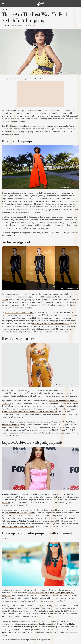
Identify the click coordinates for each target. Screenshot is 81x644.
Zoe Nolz (7, 25)
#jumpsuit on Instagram (52, 126)
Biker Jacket (61, 329)
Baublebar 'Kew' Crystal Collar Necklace (25, 608)
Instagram (72, 396)
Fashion (4, 10)
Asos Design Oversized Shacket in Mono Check (51, 323)
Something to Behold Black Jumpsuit (20, 312)
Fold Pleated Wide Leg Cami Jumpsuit (20, 513)
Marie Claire (38, 220)
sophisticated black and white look (15, 129)
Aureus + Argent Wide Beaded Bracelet (17, 632)
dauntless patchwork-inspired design (47, 129)
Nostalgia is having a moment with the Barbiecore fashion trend (27, 494)
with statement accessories (38, 593)
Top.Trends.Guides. (9, 204)
